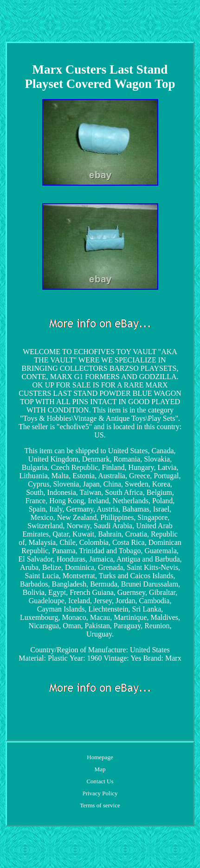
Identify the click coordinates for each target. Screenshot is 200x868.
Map (100, 769)
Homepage (100, 757)
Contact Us (100, 781)
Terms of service (100, 805)
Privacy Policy (100, 793)
